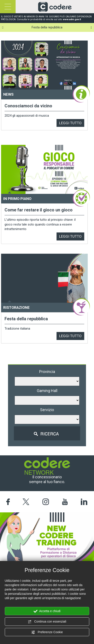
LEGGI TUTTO (70, 123)
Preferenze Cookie (47, 632)
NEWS (8, 94)
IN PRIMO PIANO (17, 199)
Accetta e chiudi (47, 611)
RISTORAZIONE (16, 307)
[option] (47, 27)
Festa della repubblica (47, 27)
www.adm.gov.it (72, 19)
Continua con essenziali (47, 622)
